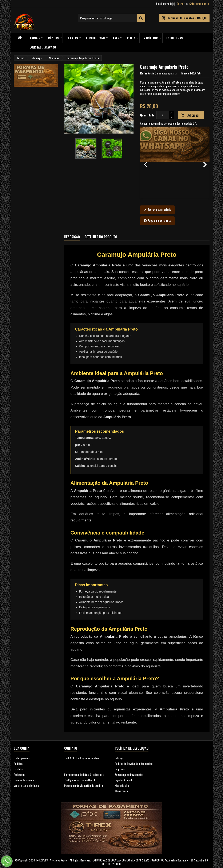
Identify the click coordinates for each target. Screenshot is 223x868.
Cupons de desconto (25, 780)
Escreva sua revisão (157, 210)
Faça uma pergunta (157, 221)
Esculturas (175, 38)
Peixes (131, 38)
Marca (185, 73)
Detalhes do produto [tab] (101, 237)
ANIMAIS (35, 38)
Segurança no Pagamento (129, 774)
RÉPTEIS (53, 38)
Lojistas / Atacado (43, 47)
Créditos (19, 769)
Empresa (120, 769)
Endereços (19, 774)
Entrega (119, 758)
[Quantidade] (163, 115)
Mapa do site (122, 785)
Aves (116, 38)
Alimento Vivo (95, 38)
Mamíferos (151, 38)
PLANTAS (72, 38)
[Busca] (112, 18)
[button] (145, 162)
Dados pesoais (22, 758)
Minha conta (121, 791)
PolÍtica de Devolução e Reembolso (134, 763)
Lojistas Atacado (124, 780)
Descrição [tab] (72, 237)
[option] (175, 162)
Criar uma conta (199, 4)
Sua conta (22, 748)
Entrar (181, 4)
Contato (71, 748)
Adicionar (190, 115)
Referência (147, 73)
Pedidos (18, 763)
